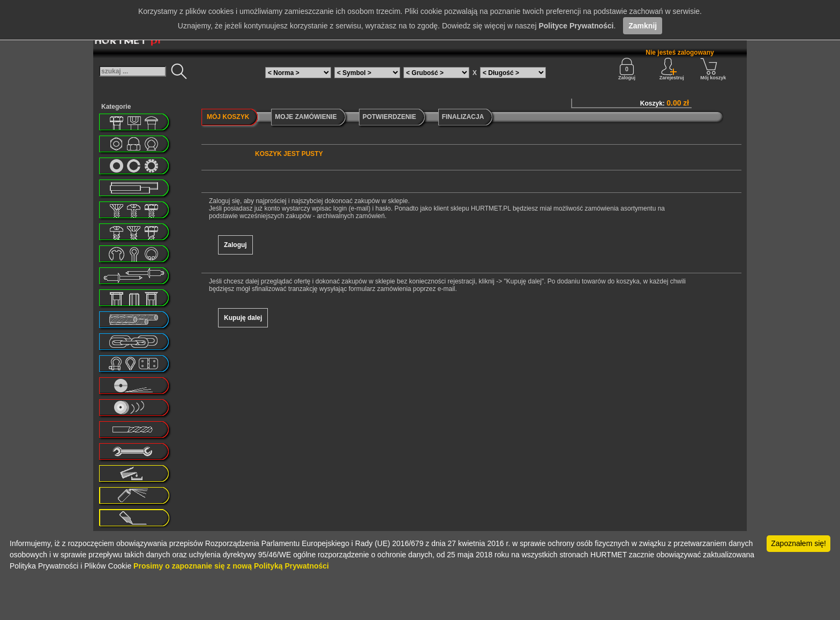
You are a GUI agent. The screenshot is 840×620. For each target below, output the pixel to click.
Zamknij (643, 26)
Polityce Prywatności (576, 26)
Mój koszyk (713, 69)
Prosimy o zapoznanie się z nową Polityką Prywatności (231, 566)
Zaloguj (627, 69)
